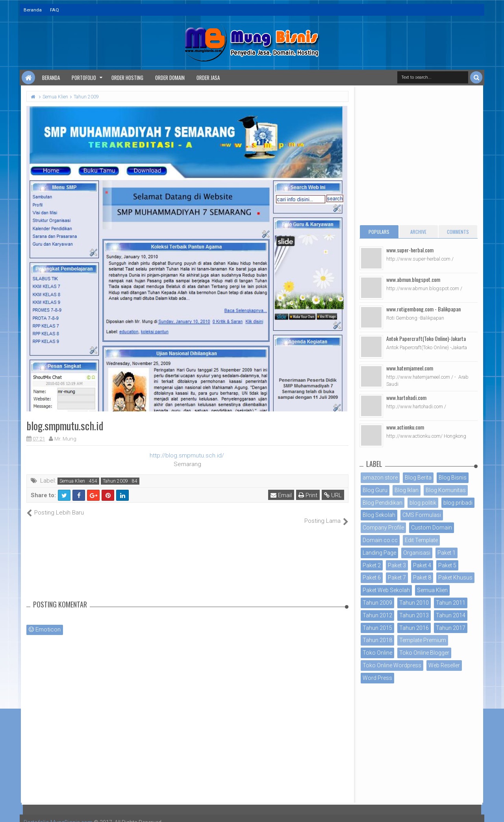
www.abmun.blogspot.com (413, 279)
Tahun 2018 (377, 640)
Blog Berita (418, 478)
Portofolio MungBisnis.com (58, 814)
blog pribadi (458, 503)
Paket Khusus (455, 578)
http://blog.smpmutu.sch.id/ (187, 455)
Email (281, 495)
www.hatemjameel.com (410, 368)
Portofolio (84, 78)
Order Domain (170, 78)
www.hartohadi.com (406, 397)
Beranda (33, 10)
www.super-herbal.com (410, 250)
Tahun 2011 (451, 603)
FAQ (55, 10)
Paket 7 (397, 578)
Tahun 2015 (377, 628)
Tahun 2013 (414, 615)
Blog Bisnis (453, 478)
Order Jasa (208, 78)
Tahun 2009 (115, 481)
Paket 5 (447, 565)
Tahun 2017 (451, 628)
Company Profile (383, 528)
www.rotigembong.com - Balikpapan (423, 309)
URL (333, 495)
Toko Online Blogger (424, 653)
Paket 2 (372, 565)
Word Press (377, 678)
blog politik (423, 503)
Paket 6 (372, 578)
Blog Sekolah (379, 515)
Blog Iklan (407, 490)
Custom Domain (432, 528)
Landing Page (379, 553)
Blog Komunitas (446, 490)
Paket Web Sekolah (386, 590)
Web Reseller (444, 665)
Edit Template (421, 540)
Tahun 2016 (414, 628)
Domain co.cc (380, 540)
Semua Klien (72, 481)
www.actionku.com (405, 427)
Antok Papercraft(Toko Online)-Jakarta (426, 338)
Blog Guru (375, 490)
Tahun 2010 (414, 603)
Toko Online (377, 653)
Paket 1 (447, 553)
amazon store (380, 478)
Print (308, 495)
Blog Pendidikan (383, 503)
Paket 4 (422, 565)
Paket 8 (422, 578)
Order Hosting (127, 78)
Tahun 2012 (377, 615)
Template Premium (423, 640)
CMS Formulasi (422, 515)
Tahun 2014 (451, 615)
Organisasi (417, 553)
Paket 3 (397, 565)
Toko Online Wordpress (392, 665)
